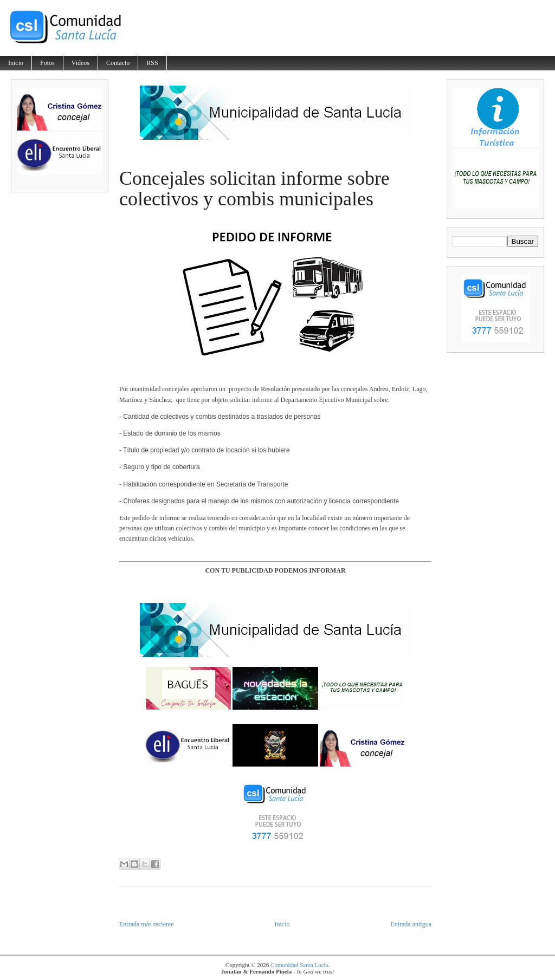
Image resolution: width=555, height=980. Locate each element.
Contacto (118, 63)
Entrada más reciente (147, 924)
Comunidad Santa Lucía (299, 965)
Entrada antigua (411, 924)
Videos (80, 63)
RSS (152, 63)
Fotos (47, 63)
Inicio (16, 63)
